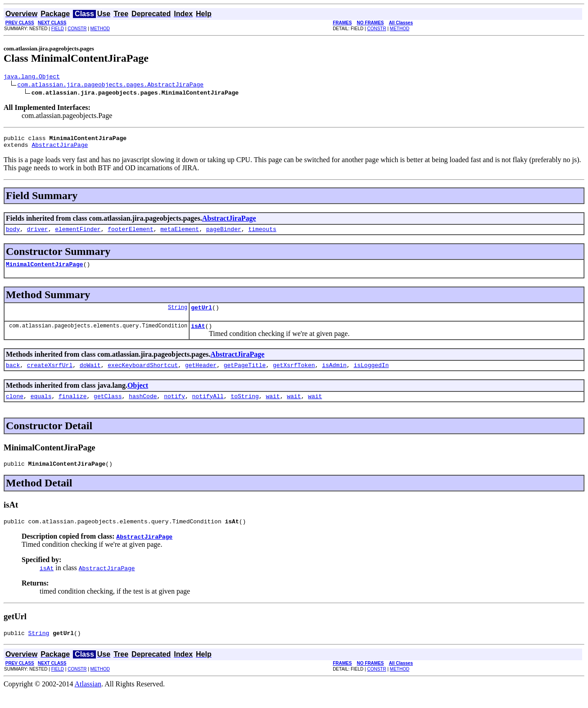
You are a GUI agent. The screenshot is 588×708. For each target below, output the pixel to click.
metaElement (180, 234)
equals (41, 408)
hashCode (143, 408)
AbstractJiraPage (60, 149)
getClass (108, 408)
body (13, 234)
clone (15, 408)
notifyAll (208, 408)
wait (273, 408)
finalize (72, 408)
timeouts (262, 234)
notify (174, 408)
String (178, 315)
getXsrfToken (294, 376)
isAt (198, 335)
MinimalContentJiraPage (45, 271)
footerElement (130, 234)
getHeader (201, 376)
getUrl (201, 315)
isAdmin (334, 376)
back (13, 376)
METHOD (100, 29)
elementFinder (78, 234)
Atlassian (88, 700)
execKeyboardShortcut (143, 376)
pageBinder (224, 234)
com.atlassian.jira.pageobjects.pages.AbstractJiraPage (111, 86)
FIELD (58, 29)
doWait (90, 376)
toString (244, 408)
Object (138, 396)
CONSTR (77, 29)
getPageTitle (245, 376)
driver (38, 234)
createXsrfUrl (50, 376)
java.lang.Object (32, 77)
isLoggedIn (371, 376)
